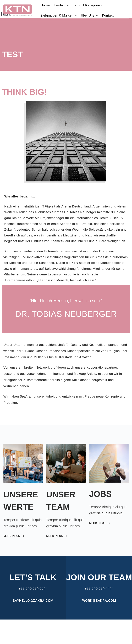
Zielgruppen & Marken (59, 16)
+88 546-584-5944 (33, 588)
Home (45, 5)
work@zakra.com (99, 601)
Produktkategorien (88, 5)
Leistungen (62, 5)
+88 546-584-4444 (99, 588)
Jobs (101, 494)
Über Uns (89, 16)
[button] (75, 16)
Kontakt (108, 15)
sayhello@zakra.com (33, 601)
